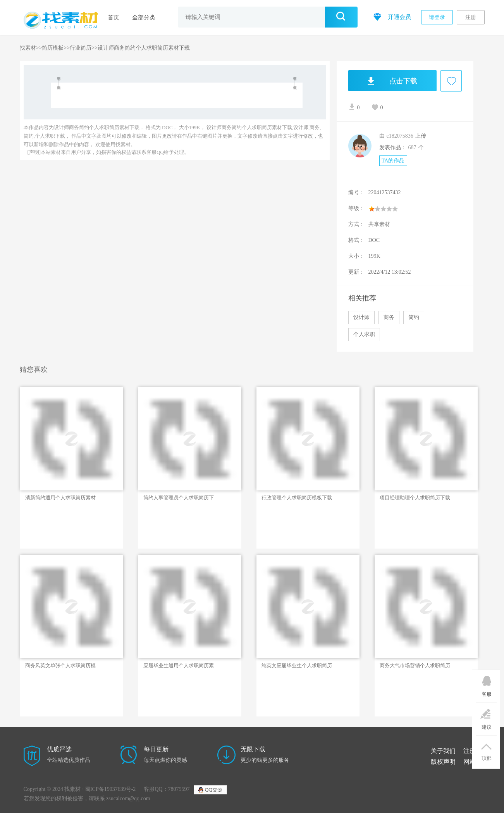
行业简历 (81, 48)
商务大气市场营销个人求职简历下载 (415, 666)
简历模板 (53, 48)
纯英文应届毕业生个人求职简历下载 (297, 666)
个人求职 (364, 334)
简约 (414, 317)
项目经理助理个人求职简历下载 (415, 498)
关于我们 (443, 751)
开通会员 (391, 16)
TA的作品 (393, 161)
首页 (114, 17)
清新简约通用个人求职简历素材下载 (60, 498)
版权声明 (443, 762)
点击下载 (383, 81)
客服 (486, 684)
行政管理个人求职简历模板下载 (297, 498)
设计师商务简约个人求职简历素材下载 (144, 48)
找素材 (28, 48)
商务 (389, 317)
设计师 (361, 317)
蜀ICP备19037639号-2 (110, 789)
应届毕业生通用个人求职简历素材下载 (179, 666)
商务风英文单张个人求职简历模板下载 (60, 666)
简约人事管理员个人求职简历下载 (179, 498)
